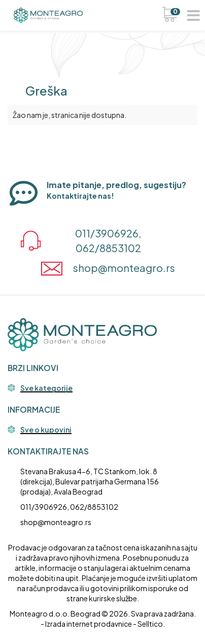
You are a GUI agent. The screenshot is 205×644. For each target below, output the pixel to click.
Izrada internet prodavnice (89, 624)
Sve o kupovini (46, 430)
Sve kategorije (46, 388)
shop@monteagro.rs (56, 522)
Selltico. (151, 624)
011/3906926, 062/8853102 (69, 507)
